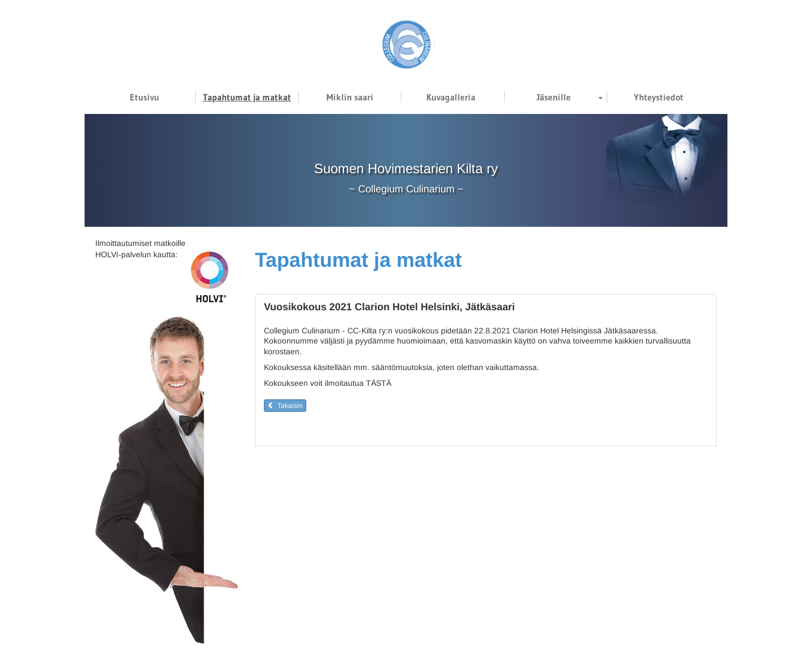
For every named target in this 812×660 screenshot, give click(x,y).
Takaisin (285, 406)
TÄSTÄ (379, 383)
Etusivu (144, 97)
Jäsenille (554, 97)
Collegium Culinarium (406, 189)
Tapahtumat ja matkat (247, 97)
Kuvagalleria (451, 97)
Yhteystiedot (659, 97)
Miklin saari (350, 97)
